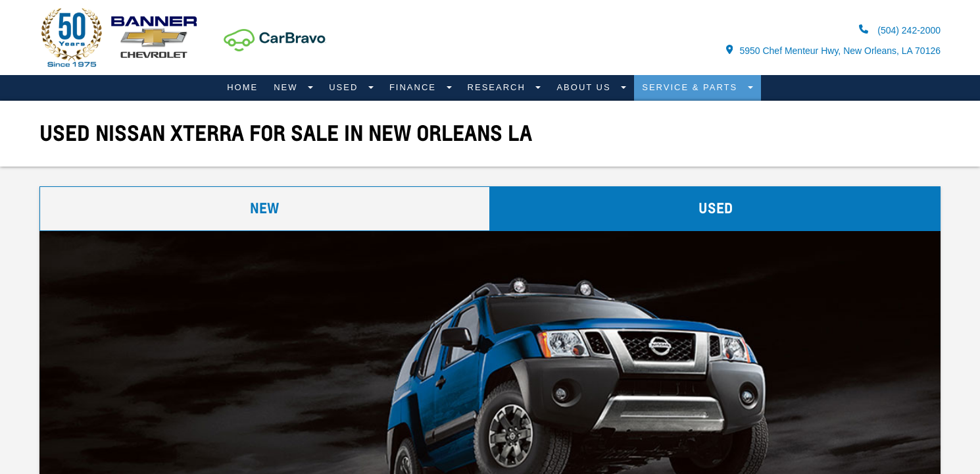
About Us (585, 87)
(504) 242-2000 (900, 30)
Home (242, 87)
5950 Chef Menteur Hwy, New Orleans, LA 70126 (833, 50)
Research (499, 87)
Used (345, 87)
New (287, 87)
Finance (415, 87)
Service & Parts (692, 87)
